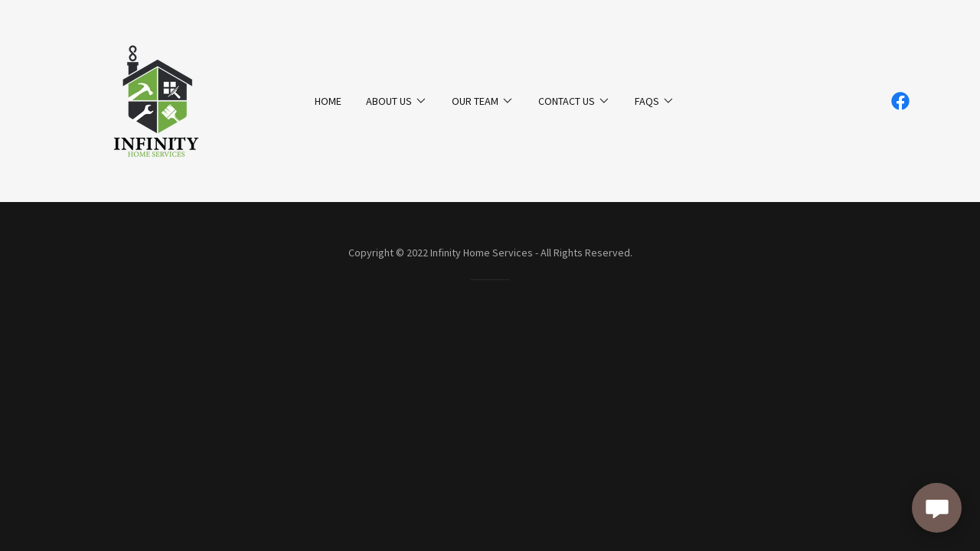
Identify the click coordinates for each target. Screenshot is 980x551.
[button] (397, 101)
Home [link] (328, 101)
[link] (156, 99)
